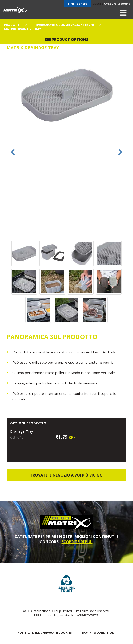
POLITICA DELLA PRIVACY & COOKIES (45, 632)
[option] (66, 95)
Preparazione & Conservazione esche (63, 25)
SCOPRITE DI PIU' (77, 542)
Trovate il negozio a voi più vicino (66, 475)
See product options (67, 40)
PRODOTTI (12, 25)
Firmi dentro (78, 4)
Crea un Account (117, 4)
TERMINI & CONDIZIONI (98, 632)
